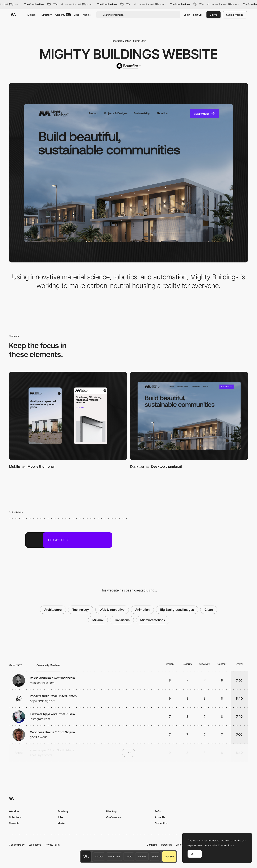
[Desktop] (189, 416)
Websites (14, 811)
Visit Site (169, 857)
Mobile (14, 467)
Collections (15, 817)
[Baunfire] (128, 66)
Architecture (53, 610)
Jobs (77, 15)
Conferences (113, 817)
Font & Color (114, 857)
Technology (81, 610)
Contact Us (161, 823)
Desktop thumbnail (167, 467)
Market (87, 15)
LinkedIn (180, 845)
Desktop (137, 467)
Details (129, 857)
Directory (47, 15)
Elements (142, 857)
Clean (209, 610)
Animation (142, 610)
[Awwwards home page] (86, 857)
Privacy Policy (53, 845)
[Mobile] (68, 416)
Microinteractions (153, 620)
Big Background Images (177, 610)
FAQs (158, 811)
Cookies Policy (17, 845)
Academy (63, 15)
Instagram (166, 845)
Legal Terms (35, 845)
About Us (160, 817)
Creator (99, 857)
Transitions (122, 620)
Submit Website (235, 15)
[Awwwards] (13, 15)
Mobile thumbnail (41, 467)
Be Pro (214, 15)
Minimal (98, 620)
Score (155, 857)
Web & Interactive (112, 610)
